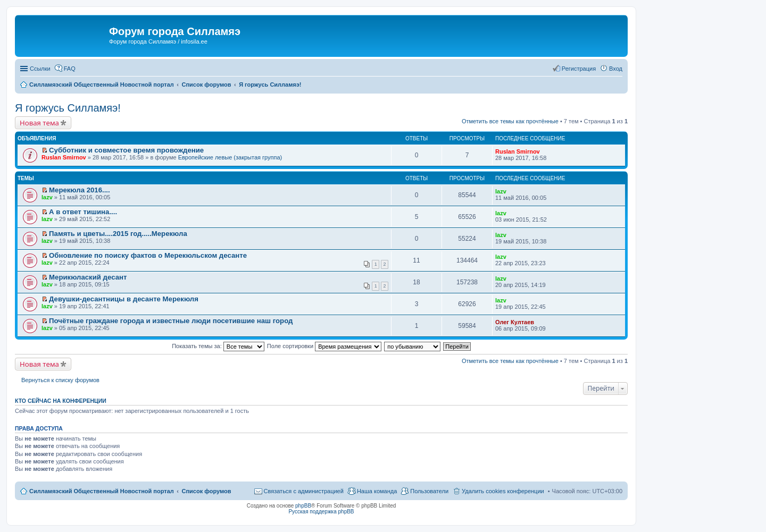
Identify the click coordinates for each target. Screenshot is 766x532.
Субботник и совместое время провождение (126, 150)
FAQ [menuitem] (70, 69)
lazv (47, 197)
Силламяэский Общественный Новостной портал (102, 491)
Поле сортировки (324, 346)
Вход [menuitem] (616, 69)
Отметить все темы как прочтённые (510, 121)
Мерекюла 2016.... (80, 190)
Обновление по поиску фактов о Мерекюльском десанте (148, 255)
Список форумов (206, 491)
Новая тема (39, 123)
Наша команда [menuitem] (377, 491)
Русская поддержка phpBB (321, 512)
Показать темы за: (218, 346)
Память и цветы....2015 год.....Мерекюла (118, 234)
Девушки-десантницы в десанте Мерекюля (124, 299)
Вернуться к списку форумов (60, 380)
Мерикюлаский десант (88, 277)
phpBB (303, 506)
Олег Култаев (515, 322)
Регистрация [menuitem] (579, 69)
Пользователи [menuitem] (429, 491)
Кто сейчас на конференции (61, 401)
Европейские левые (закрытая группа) (230, 157)
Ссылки (40, 69)
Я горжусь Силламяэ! (68, 108)
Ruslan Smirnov (64, 157)
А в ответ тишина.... (83, 212)
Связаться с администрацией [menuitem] (304, 491)
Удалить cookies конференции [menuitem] (503, 491)
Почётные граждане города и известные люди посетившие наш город (171, 321)
